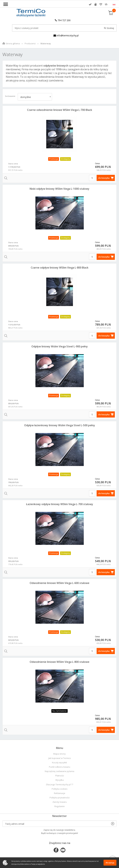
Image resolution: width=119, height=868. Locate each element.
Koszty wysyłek (59, 763)
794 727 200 (63, 20)
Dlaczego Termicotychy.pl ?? (60, 785)
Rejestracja (95, 4)
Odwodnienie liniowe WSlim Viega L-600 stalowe (59, 583)
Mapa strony (59, 754)
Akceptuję (110, 863)
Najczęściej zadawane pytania (59, 771)
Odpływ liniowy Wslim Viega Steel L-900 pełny (60, 346)
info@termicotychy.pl (66, 35)
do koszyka (104, 178)
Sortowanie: (10, 96)
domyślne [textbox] (26, 97)
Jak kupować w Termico (60, 758)
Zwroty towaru (60, 802)
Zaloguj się (90, 4)
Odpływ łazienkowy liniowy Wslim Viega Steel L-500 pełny (60, 425)
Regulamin (60, 806)
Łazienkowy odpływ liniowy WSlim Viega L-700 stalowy (60, 504)
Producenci (30, 43)
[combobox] (35, 97)
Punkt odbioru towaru (60, 767)
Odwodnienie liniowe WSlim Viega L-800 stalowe (59, 662)
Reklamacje (60, 793)
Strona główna (13, 43)
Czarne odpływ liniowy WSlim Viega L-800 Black (60, 268)
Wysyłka (59, 780)
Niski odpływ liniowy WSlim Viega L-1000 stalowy (59, 189)
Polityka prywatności (60, 798)
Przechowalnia (101, 4)
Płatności (60, 776)
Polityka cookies (60, 789)
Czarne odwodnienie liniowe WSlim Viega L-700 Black (60, 110)
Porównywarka (106, 4)
